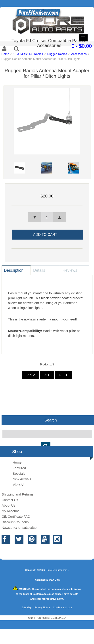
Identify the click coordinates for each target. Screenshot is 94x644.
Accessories (79, 54)
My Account (10, 511)
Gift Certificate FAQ (16, 516)
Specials (19, 473)
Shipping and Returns (17, 494)
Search (51, 420)
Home (5, 54)
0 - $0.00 (82, 46)
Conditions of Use (63, 607)
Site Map (27, 607)
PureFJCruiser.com (57, 570)
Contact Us (10, 500)
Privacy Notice (42, 607)
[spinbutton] (47, 217)
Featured (19, 468)
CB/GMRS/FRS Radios (28, 54)
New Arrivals (22, 479)
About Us (8, 505)
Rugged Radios (57, 54)
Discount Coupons (15, 522)
